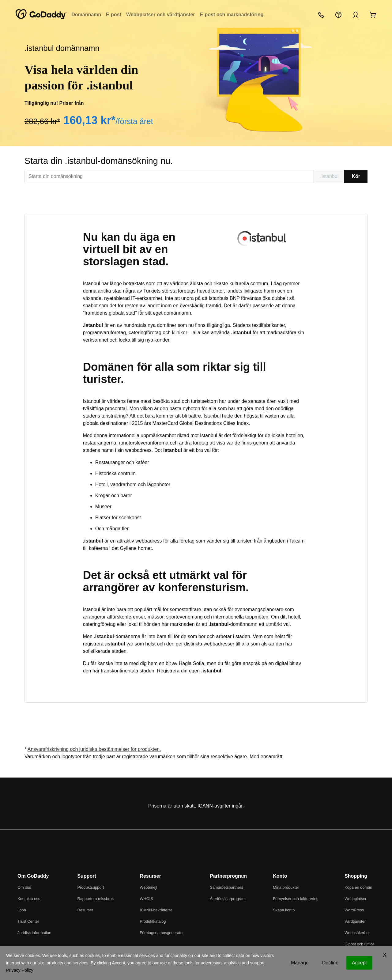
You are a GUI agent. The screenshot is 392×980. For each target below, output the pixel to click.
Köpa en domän (358, 887)
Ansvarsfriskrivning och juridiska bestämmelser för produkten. (94, 749)
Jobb (22, 910)
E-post (114, 15)
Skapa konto (284, 910)
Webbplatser (356, 899)
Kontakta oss (29, 899)
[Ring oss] (321, 14)
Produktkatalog (153, 921)
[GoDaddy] (41, 14)
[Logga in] (356, 14)
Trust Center (28, 921)
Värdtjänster (355, 921)
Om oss (24, 887)
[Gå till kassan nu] (373, 14)
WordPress (354, 910)
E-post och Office (360, 944)
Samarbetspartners (226, 887)
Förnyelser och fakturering (296, 899)
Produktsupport (90, 887)
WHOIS (146, 899)
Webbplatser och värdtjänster (161, 15)
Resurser (85, 910)
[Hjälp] (338, 14)
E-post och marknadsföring (232, 15)
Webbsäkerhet (357, 933)
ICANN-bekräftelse (156, 910)
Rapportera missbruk (95, 899)
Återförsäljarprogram (228, 899)
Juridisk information (34, 933)
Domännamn (86, 15)
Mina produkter (286, 887)
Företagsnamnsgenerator (162, 933)
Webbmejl (148, 887)
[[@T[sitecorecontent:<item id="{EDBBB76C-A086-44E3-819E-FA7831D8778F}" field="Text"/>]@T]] (169, 176)
